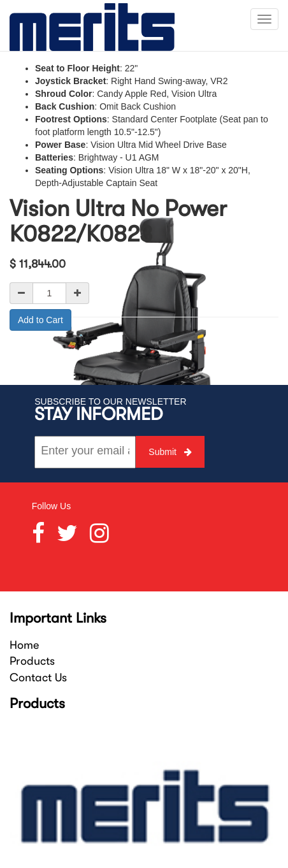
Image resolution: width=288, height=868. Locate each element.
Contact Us (38, 677)
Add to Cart (40, 320)
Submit (170, 452)
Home (24, 645)
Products (32, 661)
